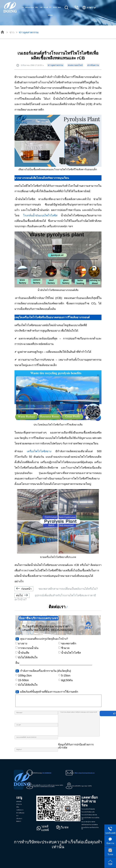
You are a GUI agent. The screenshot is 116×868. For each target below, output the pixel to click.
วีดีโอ (37, 7)
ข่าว (12, 32)
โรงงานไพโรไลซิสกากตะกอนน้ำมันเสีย (90, 818)
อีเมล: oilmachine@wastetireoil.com (85, 773)
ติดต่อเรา (59, 11)
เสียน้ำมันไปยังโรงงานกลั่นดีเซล (90, 825)
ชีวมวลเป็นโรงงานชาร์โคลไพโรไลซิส (90, 828)
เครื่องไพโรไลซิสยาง (39, 451)
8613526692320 (62, 630)
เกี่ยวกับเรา (55, 11)
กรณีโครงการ (41, 11)
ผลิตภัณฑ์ (27, 7)
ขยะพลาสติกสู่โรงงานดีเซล (88, 822)
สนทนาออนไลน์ (75, 65)
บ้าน (23, 7)
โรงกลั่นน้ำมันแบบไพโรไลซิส (42, 215)
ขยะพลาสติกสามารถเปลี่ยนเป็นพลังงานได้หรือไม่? (56, 589)
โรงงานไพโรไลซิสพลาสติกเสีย (89, 815)
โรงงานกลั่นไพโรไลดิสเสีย (88, 809)
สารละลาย (32, 7)
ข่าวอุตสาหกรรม (29, 32)
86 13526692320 (47, 773)
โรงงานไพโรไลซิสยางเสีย (88, 812)
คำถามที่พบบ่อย (46, 11)
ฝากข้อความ (93, 65)
